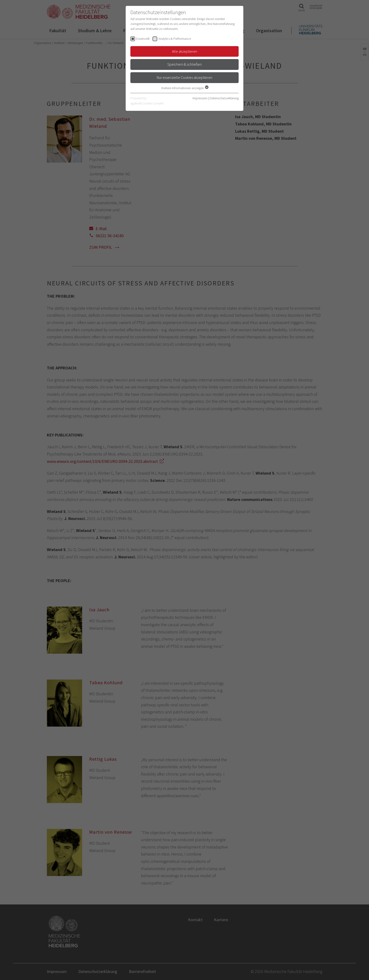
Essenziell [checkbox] (143, 39)
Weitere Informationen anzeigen (185, 88)
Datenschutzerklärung (224, 98)
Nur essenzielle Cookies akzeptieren (184, 77)
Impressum (200, 98)
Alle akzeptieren (185, 51)
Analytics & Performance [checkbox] (175, 39)
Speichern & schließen (184, 64)
